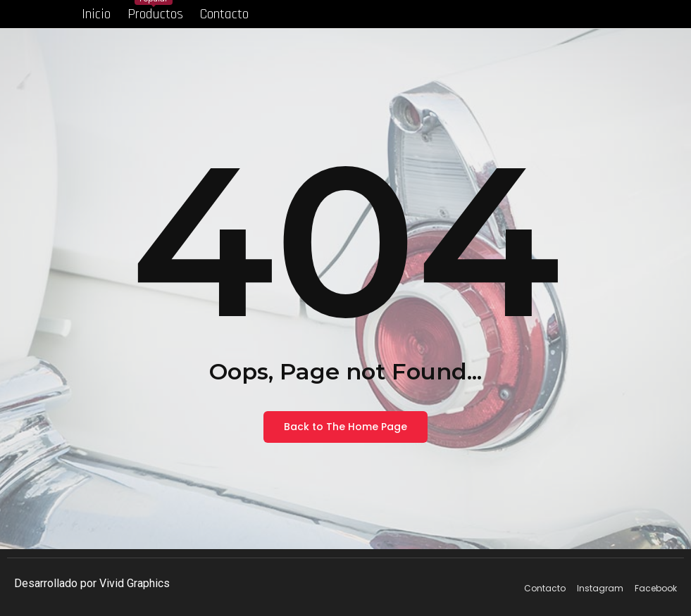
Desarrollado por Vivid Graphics (92, 583)
